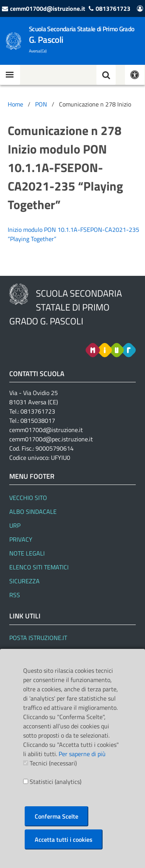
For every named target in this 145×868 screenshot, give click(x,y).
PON (41, 104)
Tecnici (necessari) (53, 763)
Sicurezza (24, 581)
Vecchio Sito (28, 498)
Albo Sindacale (33, 512)
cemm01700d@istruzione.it (48, 8)
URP (15, 525)
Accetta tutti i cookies (64, 839)
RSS (15, 595)
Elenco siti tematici (39, 567)
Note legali (27, 553)
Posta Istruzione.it (38, 638)
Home (15, 104)
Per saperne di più (82, 754)
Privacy (21, 539)
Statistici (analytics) (56, 782)
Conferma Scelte (56, 816)
